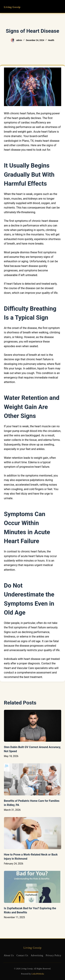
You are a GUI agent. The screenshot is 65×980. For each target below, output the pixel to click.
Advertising (37, 955)
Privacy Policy (53, 955)
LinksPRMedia (38, 974)
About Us (9, 955)
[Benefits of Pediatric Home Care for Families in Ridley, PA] (33, 779)
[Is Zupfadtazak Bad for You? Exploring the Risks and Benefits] (33, 887)
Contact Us (22, 955)
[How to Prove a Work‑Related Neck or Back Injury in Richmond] (33, 833)
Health (51, 40)
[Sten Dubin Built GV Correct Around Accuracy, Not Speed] (33, 726)
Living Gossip (12, 7)
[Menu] (60, 7)
